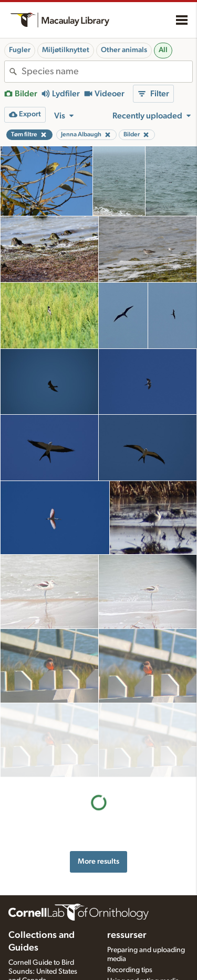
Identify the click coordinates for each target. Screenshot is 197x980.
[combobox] (107, 72)
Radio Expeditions (37, 918)
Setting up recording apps (148, 963)
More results (98, 787)
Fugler (20, 50)
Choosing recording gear (147, 974)
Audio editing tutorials (142, 952)
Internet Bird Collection (44, 929)
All (163, 50)
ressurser (127, 863)
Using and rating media (143, 908)
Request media (130, 919)
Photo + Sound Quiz (139, 941)
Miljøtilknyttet (66, 50)
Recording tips (130, 897)
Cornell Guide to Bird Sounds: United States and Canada (43, 899)
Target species (129, 930)
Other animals (124, 50)
